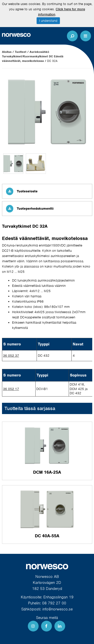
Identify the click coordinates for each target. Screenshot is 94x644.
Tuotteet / (22, 52)
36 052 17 (11, 389)
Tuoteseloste (22, 191)
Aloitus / (8, 52)
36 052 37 (11, 356)
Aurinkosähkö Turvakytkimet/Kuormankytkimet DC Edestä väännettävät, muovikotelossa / (33, 56)
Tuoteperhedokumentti (30, 209)
